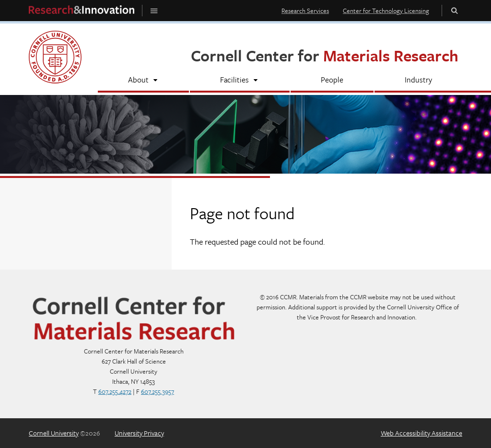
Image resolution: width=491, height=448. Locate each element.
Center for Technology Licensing (386, 11)
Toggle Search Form (455, 10)
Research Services (305, 11)
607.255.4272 (115, 391)
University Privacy (139, 433)
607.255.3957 (158, 391)
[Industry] (418, 81)
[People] (332, 81)
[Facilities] (240, 81)
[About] (143, 81)
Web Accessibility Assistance (421, 433)
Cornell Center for (325, 55)
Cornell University (54, 433)
